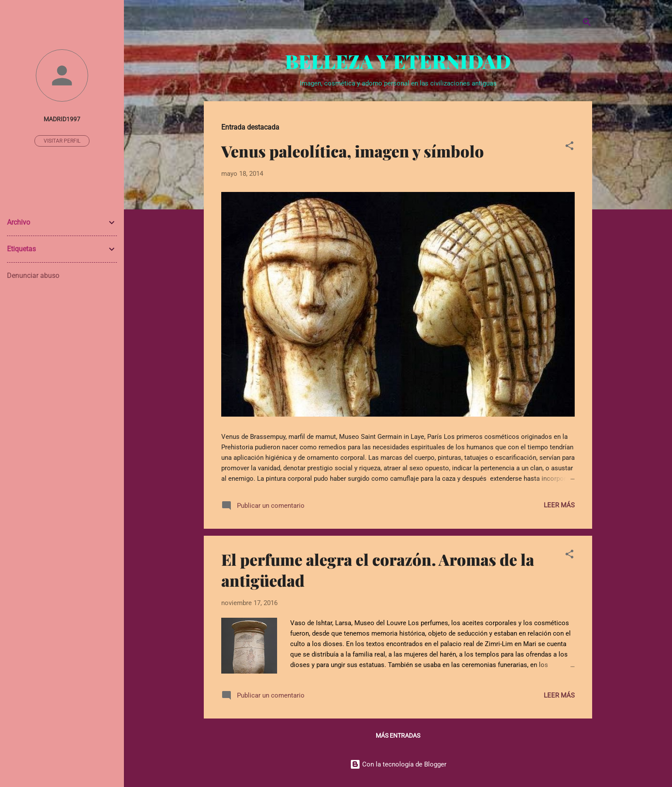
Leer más (559, 505)
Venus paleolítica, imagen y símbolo (353, 151)
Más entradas (398, 736)
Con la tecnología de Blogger (398, 764)
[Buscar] (587, 24)
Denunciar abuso (33, 275)
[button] (569, 147)
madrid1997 (62, 119)
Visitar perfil (62, 141)
